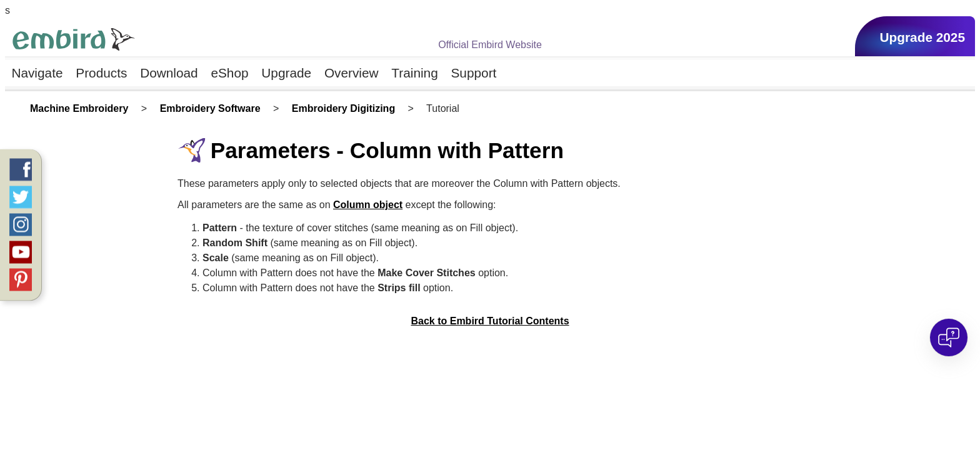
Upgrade (286, 73)
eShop (229, 73)
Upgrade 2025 (922, 37)
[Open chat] (949, 337)
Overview (352, 73)
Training (414, 73)
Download (169, 73)
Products (101, 73)
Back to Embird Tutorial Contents (490, 321)
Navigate (37, 73)
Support (474, 73)
